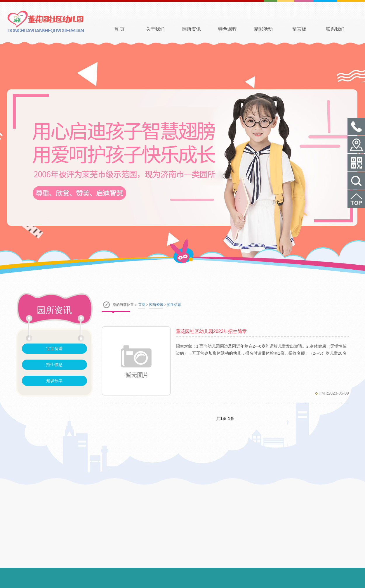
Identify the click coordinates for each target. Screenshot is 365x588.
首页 (142, 305)
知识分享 (54, 381)
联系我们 (343, 29)
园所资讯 (199, 29)
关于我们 (164, 29)
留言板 (307, 29)
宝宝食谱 (54, 348)
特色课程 (235, 29)
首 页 (128, 29)
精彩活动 (272, 29)
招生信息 (54, 365)
